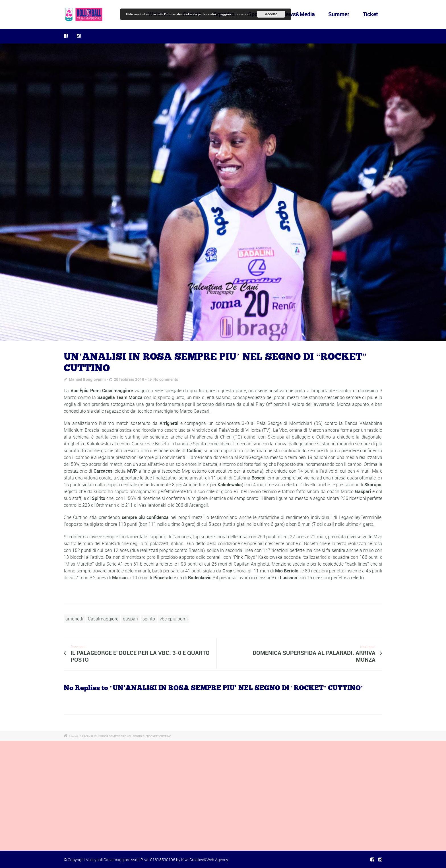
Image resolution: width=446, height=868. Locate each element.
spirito (149, 619)
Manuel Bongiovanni (87, 379)
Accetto (271, 14)
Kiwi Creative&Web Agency (205, 860)
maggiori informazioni (234, 14)
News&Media (298, 14)
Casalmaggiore (103, 619)
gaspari (130, 619)
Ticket (370, 14)
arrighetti (74, 619)
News (75, 736)
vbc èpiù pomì (174, 619)
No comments (166, 379)
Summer (339, 14)
